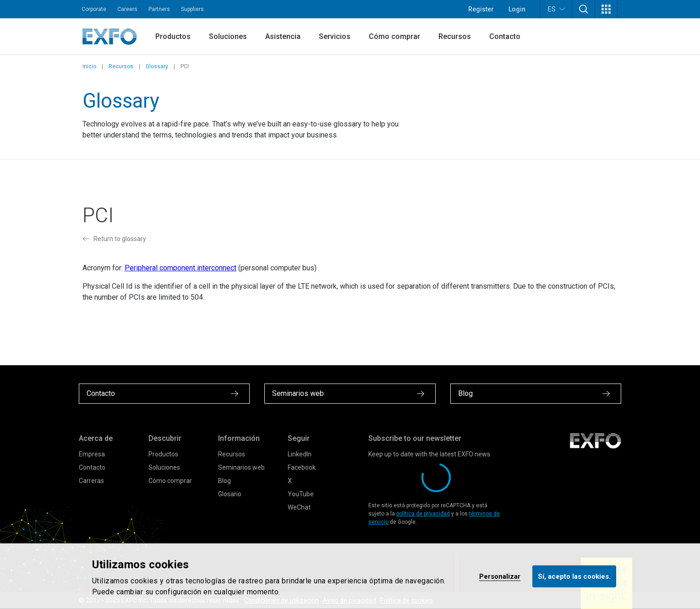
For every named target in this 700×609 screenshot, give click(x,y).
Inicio (89, 66)
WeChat (299, 507)
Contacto (505, 36)
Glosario (230, 494)
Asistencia (283, 36)
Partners (159, 9)
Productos (173, 36)
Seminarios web (241, 467)
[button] (584, 9)
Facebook (302, 467)
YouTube (301, 494)
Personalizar (500, 576)
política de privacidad (423, 514)
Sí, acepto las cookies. (574, 576)
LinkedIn (300, 454)
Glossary (157, 66)
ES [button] (556, 9)
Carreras (91, 481)
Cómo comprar (394, 36)
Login (517, 9)
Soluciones (228, 36)
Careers (127, 9)
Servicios (335, 36)
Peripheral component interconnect (180, 268)
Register (481, 9)
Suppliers (192, 9)
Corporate (94, 9)
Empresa (92, 454)
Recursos (455, 36)
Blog (224, 481)
